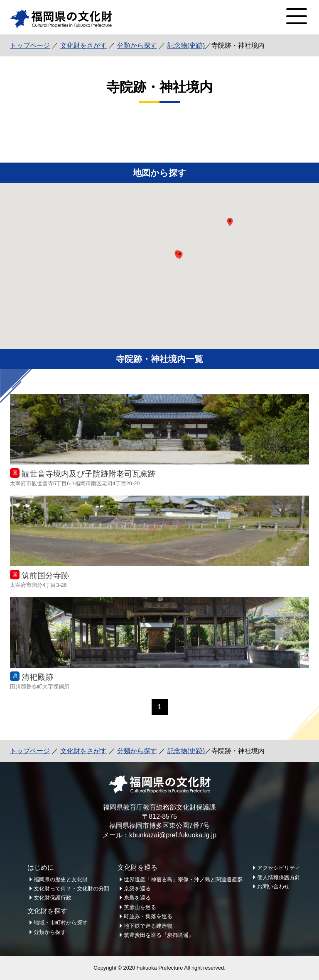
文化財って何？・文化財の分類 (71, 889)
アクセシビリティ (279, 868)
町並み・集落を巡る (148, 916)
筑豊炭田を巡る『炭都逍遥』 (159, 935)
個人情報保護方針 (279, 877)
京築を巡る (137, 889)
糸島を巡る (137, 898)
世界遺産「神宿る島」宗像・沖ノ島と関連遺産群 (183, 879)
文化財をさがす (83, 45)
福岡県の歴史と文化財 (61, 879)
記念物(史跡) (186, 45)
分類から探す (137, 45)
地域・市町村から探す (61, 923)
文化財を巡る (137, 867)
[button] (180, 255)
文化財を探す (47, 911)
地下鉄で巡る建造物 (148, 926)
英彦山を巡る (140, 907)
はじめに (41, 867)
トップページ (30, 45)
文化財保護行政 (53, 898)
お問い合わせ (273, 886)
